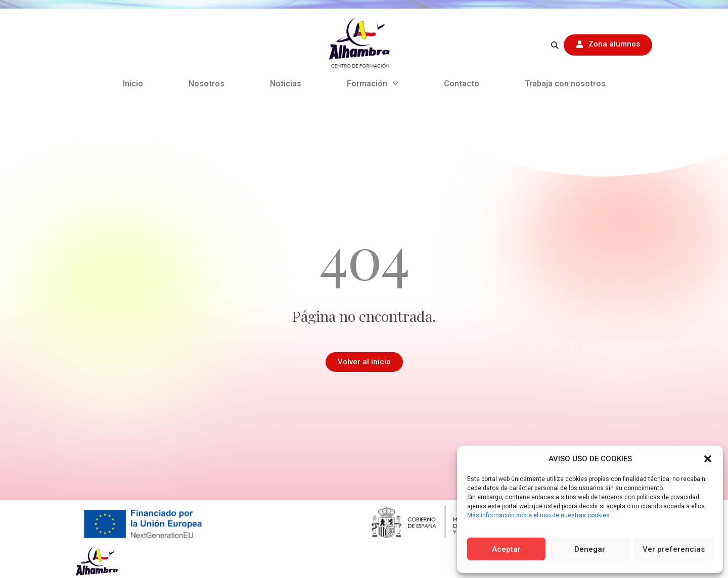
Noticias (286, 84)
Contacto (462, 84)
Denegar (590, 549)
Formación (373, 84)
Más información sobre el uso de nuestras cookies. (539, 515)
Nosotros (207, 84)
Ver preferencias (674, 549)
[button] (708, 459)
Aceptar (506, 549)
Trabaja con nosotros (565, 84)
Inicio (133, 84)
